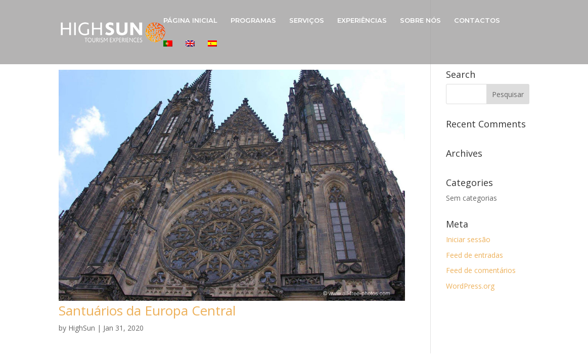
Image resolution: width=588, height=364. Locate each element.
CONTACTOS (477, 20)
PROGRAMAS (253, 20)
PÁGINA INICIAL (190, 20)
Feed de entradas (474, 255)
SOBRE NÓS (420, 20)
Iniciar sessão (468, 239)
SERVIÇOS (307, 20)
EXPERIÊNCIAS (362, 20)
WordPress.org (470, 286)
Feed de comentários (481, 270)
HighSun (82, 328)
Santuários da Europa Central (147, 310)
